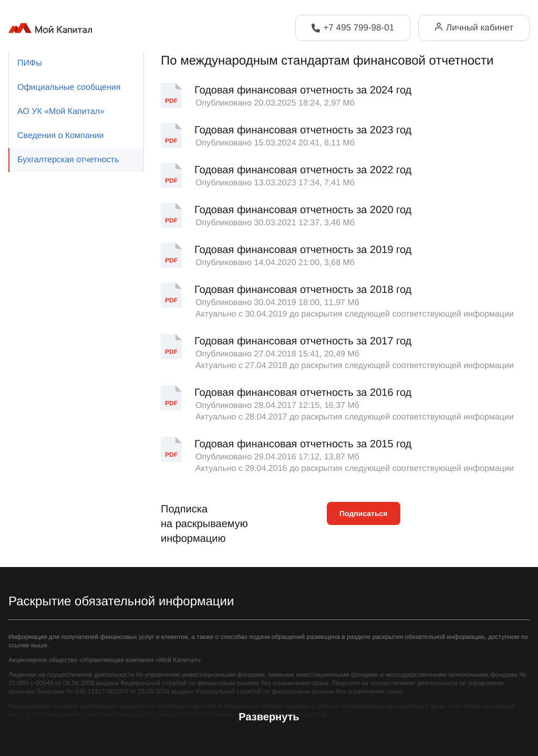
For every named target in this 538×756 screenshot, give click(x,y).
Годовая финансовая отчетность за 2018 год (303, 290)
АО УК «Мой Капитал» (61, 112)
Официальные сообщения (69, 87)
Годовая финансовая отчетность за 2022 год (303, 170)
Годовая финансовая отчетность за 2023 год (303, 130)
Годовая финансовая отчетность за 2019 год (303, 250)
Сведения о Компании (60, 136)
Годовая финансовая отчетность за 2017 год (303, 341)
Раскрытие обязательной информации (121, 601)
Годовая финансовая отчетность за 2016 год (303, 393)
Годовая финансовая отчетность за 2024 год (303, 90)
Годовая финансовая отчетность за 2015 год (303, 444)
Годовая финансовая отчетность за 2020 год (303, 210)
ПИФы (30, 63)
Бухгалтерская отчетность (68, 160)
